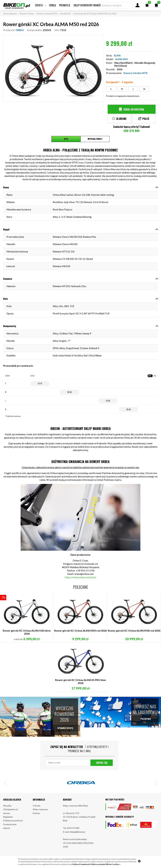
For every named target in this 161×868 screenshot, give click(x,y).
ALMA (117, 55)
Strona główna (10, 14)
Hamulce (8, 279)
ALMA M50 (121, 59)
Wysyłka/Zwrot (95, 139)
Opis (66, 139)
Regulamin (8, 819)
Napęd (6, 229)
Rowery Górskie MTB (47, 14)
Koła (6, 299)
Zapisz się (102, 765)
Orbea (52, 5)
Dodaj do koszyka (134, 109)
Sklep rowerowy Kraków (88, 5)
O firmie (36, 808)
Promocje (65, 5)
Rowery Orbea (27, 14)
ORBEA (20, 30)
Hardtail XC (66, 14)
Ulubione (121, 119)
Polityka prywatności (13, 823)
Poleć (146, 119)
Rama (6, 187)
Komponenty (10, 326)
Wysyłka (7, 808)
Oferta (39, 5)
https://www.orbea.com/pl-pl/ (80, 577)
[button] (6, 786)
